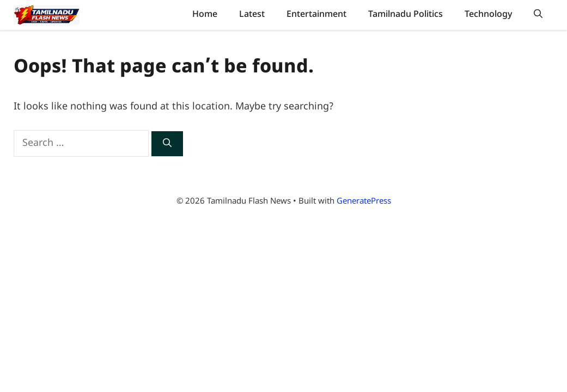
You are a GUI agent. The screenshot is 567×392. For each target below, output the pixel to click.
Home (205, 15)
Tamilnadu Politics (406, 15)
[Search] (167, 144)
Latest (252, 15)
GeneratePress (364, 202)
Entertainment (316, 15)
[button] (538, 15)
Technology (488, 15)
